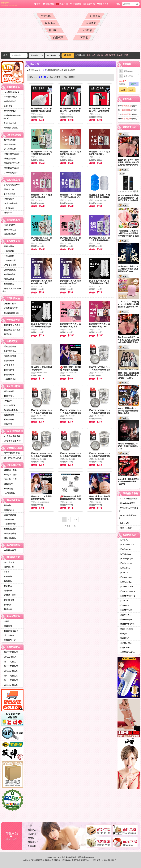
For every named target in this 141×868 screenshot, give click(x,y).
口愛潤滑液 (8, 361)
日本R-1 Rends (126, 577)
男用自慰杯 (8, 246)
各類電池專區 (9, 550)
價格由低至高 (55, 77)
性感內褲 (7, 609)
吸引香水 (7, 401)
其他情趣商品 (9, 538)
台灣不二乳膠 (125, 528)
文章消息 (87, 30)
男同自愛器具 (9, 405)
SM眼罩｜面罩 (10, 470)
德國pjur (123, 634)
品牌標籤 (58, 37)
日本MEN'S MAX (127, 596)
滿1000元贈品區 (10, 652)
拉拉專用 (7, 424)
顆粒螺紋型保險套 (11, 154)
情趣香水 (7, 505)
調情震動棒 (8, 199)
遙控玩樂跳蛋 (9, 234)
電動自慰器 (8, 279)
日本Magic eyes (126, 559)
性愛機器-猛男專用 (11, 325)
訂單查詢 (95, 16)
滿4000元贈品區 (10, 671)
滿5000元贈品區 (10, 676)
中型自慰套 (8, 256)
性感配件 (7, 605)
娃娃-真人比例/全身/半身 (12, 290)
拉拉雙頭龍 (8, 415)
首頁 (37, 4)
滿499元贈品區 (10, 657)
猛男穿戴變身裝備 (11, 453)
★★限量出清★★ (11, 92)
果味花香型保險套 (11, 163)
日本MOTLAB (125, 610)
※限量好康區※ (10, 97)
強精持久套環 (9, 304)
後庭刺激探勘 (9, 515)
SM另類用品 (9, 493)
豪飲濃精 (9, 4)
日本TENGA (125, 554)
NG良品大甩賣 (10, 123)
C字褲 (6, 572)
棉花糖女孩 (8, 567)
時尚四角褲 (8, 635)
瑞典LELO (124, 638)
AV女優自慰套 (9, 265)
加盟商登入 (33, 842)
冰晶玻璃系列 (9, 534)
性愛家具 (7, 334)
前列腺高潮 (8, 420)
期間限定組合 (9, 111)
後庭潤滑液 (8, 375)
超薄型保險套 (9, 145)
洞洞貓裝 (7, 581)
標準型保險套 (9, 140)
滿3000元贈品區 (10, 666)
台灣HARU (124, 648)
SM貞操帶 (8, 484)
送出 (123, 90)
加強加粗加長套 (10, 308)
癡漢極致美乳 (9, 275)
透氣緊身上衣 (9, 640)
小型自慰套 (8, 251)
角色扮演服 (8, 600)
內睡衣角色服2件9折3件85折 (12, 117)
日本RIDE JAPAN (127, 591)
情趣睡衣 (7, 586)
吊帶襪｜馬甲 (9, 595)
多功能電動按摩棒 (11, 185)
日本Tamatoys (125, 563)
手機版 (115, 4)
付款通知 (91, 23)
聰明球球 (7, 213)
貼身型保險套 (9, 159)
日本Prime (124, 605)
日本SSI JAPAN (126, 587)
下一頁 (75, 519)
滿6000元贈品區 (10, 680)
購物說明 (62, 4)
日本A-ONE (124, 568)
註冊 (132, 90)
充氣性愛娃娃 (9, 270)
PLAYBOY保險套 (127, 503)
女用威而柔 (8, 208)
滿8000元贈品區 (10, 685)
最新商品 (50, 23)
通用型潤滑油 (9, 347)
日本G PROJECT (126, 545)
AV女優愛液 (8, 365)
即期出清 (7, 106)
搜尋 (68, 55)
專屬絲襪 (7, 626)
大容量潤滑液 (9, 379)
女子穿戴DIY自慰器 (12, 458)
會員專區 (32, 846)
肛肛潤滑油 (8, 396)
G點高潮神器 (9, 194)
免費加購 (46, 16)
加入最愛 (103, 4)
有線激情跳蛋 (9, 225)
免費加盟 (76, 4)
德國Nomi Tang (126, 629)
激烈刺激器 (8, 391)
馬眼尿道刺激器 (10, 410)
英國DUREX (125, 615)
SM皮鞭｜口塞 (10, 479)
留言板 (84, 37)
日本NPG (123, 540)
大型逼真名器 (9, 260)
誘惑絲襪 (7, 591)
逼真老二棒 (8, 189)
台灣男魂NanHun (127, 652)
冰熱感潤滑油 (9, 351)
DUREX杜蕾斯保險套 (128, 517)
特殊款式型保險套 (11, 168)
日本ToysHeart (125, 549)
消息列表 (32, 834)
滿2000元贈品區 (10, 662)
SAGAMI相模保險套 (128, 499)
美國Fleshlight (125, 619)
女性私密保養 (9, 524)
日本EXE (123, 573)
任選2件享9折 (9, 101)
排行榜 (53, 30)
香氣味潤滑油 (9, 356)
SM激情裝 (8, 489)
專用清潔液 (8, 520)
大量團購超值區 (10, 173)
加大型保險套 (9, 149)
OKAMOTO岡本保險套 (128, 509)
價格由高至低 (69, 77)
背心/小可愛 (8, 562)
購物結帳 (48, 4)
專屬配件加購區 (10, 128)
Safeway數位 (125, 523)
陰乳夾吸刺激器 (10, 203)
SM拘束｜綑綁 (10, 475)
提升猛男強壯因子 (11, 313)
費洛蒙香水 (8, 510)
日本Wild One (125, 582)
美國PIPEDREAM (127, 624)
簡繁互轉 (89, 4)
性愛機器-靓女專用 (11, 330)
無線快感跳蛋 (9, 230)
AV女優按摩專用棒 (11, 436)
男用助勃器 (8, 284)
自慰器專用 (8, 370)
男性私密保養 (9, 529)
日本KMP (123, 601)
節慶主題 (7, 577)
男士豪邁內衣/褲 (10, 631)
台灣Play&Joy (125, 643)
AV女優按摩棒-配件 (12, 441)
